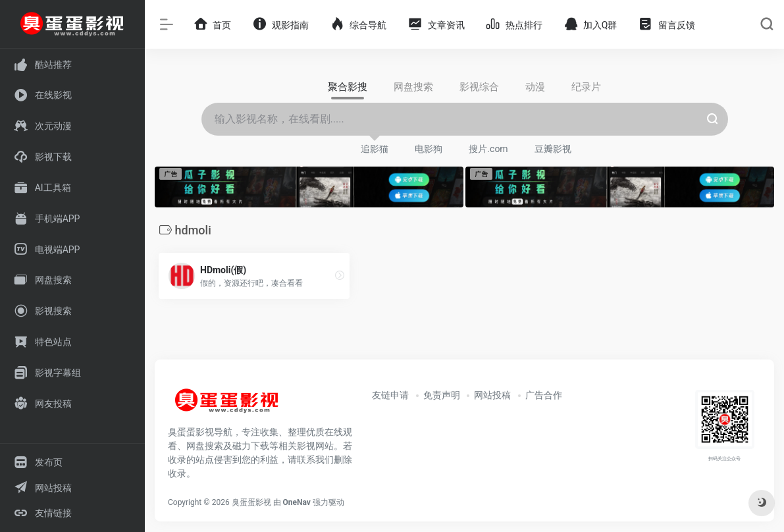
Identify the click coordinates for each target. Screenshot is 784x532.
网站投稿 (492, 395)
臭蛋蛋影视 (251, 502)
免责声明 (442, 395)
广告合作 (544, 395)
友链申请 (390, 395)
